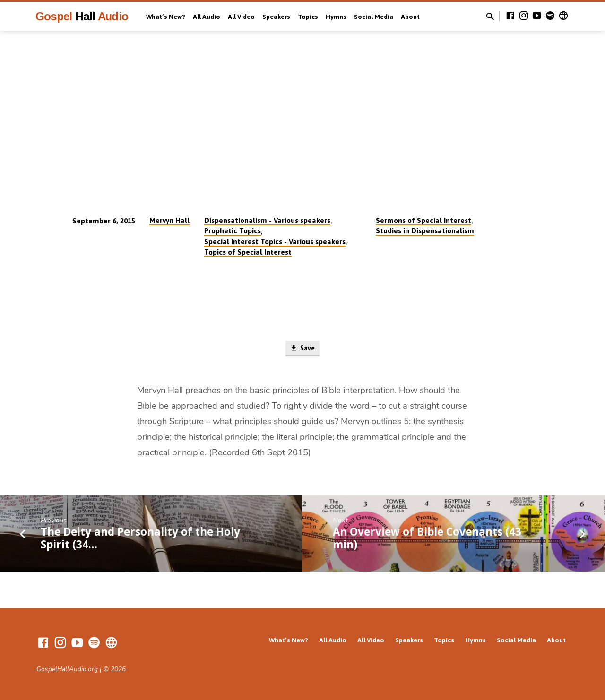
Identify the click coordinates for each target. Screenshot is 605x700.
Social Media (374, 17)
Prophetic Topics (233, 231)
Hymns (336, 17)
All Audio (207, 17)
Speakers (276, 17)
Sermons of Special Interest (423, 220)
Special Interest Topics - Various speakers (275, 242)
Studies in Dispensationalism (425, 231)
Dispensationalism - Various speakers (267, 220)
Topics (308, 17)
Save (302, 349)
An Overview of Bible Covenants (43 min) (427, 539)
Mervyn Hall (169, 220)
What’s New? (166, 17)
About (410, 17)
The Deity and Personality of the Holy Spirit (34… (140, 539)
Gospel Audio (82, 16)
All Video (241, 17)
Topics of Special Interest (248, 252)
